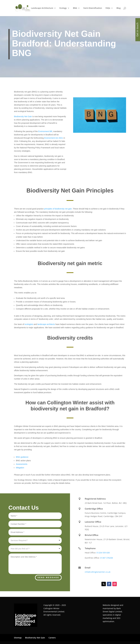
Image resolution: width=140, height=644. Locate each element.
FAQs (108, 8)
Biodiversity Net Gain (23, 116)
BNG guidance (22, 457)
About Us (20, 8)
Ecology (63, 8)
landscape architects (46, 324)
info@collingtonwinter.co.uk (98, 572)
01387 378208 (107, 558)
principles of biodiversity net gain (58, 209)
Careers (52, 638)
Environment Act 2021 (54, 138)
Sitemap (18, 638)
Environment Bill (45, 131)
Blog (119, 8)
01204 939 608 (103, 553)
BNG (75, 8)
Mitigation (20, 468)
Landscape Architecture (42, 8)
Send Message (48, 577)
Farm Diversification (93, 8)
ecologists (29, 324)
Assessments (22, 464)
